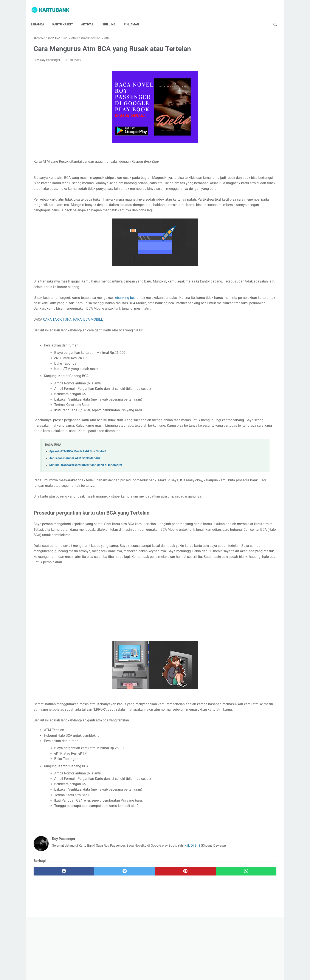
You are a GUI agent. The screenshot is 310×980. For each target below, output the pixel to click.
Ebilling (112, 17)
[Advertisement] (115, 639)
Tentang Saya (137, 964)
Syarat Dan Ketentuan (206, 964)
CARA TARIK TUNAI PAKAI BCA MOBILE (73, 337)
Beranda (40, 17)
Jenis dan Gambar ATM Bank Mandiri (75, 481)
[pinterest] (135, 918)
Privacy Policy (160, 964)
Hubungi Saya (114, 964)
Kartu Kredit (66, 17)
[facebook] (54, 918)
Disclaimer (180, 964)
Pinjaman (134, 17)
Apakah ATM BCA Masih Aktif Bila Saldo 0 (78, 474)
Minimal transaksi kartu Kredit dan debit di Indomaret (86, 488)
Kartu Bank (161, 973)
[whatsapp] (176, 918)
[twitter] (95, 918)
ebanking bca (125, 310)
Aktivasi (91, 17)
